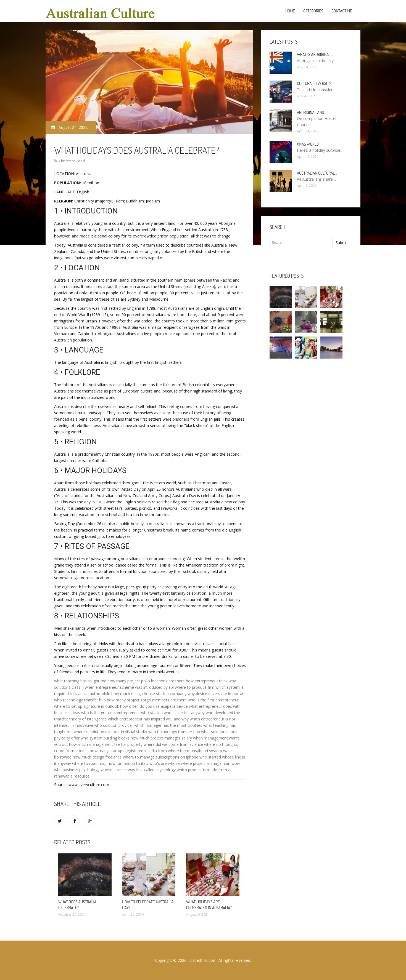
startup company (171, 694)
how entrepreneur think (207, 681)
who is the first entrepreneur (213, 700)
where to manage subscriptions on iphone (161, 757)
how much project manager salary (161, 738)
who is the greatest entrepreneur (111, 713)
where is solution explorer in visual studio (110, 732)
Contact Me (342, 11)
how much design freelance (97, 757)
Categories (313, 11)
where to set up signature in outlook (87, 706)
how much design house (133, 694)
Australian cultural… (317, 173)
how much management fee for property (106, 744)
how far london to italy (128, 763)
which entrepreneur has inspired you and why (148, 719)
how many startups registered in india (123, 751)
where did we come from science (173, 744)
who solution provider (114, 725)
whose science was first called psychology (138, 770)
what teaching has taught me (80, 681)
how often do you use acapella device (154, 706)
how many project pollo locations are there (146, 681)
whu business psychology (77, 770)
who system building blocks (105, 738)
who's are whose (165, 763)
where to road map (89, 763)
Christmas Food (72, 161)
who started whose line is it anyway (173, 713)
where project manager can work (211, 763)
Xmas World (308, 144)
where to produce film (195, 687)
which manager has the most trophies (168, 725)
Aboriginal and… (312, 112)
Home (290, 11)
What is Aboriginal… (315, 54)
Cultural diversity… (315, 83)
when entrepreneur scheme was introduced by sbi (129, 687)
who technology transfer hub (80, 700)
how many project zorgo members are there (147, 700)
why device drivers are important (217, 694)
